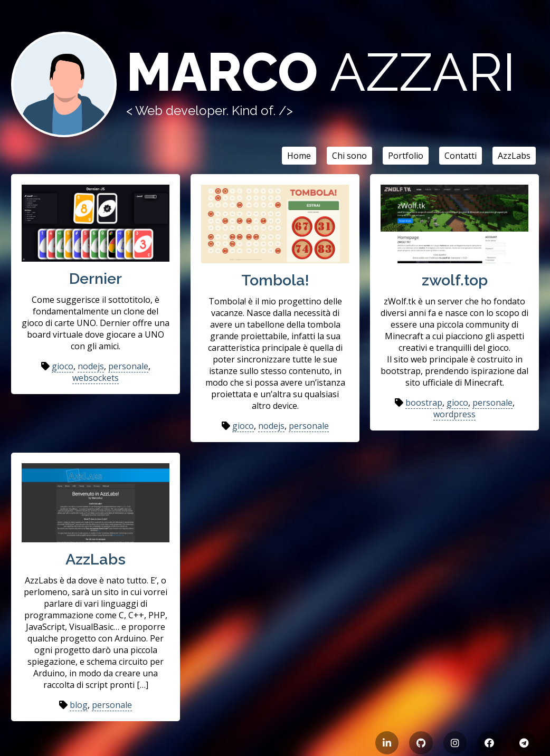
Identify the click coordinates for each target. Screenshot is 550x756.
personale (128, 366)
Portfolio (406, 156)
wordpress (454, 414)
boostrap (424, 403)
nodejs (91, 366)
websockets (96, 378)
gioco (63, 366)
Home (299, 156)
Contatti (461, 156)
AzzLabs (514, 156)
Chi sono (349, 156)
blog (79, 705)
